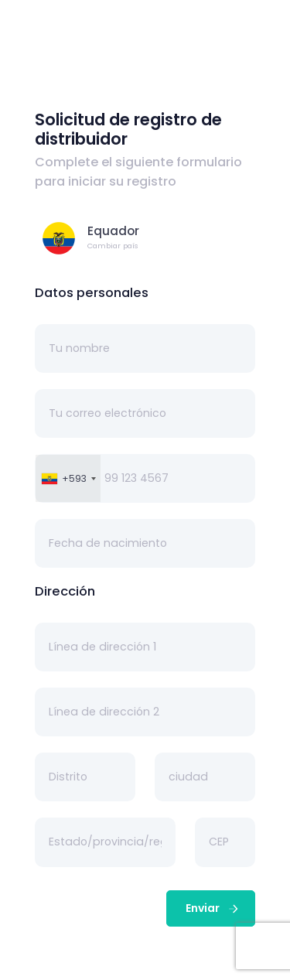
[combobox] (68, 478)
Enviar (213, 908)
